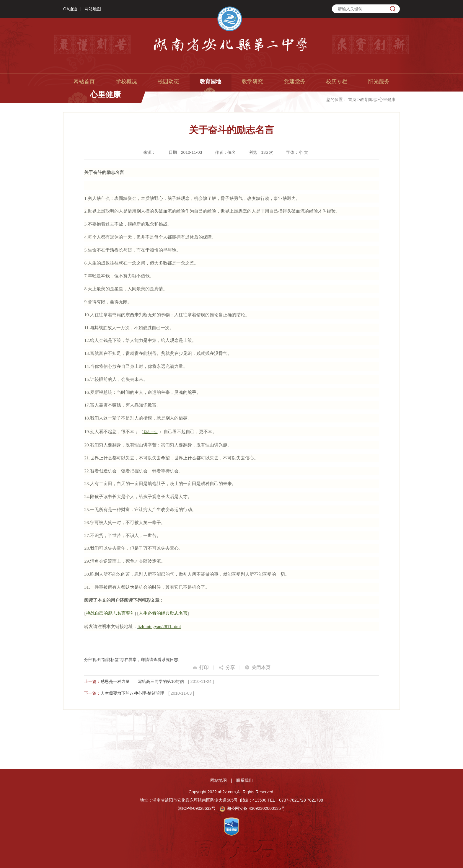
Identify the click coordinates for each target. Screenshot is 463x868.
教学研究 (252, 81)
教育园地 (211, 81)
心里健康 (387, 99)
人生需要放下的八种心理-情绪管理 (132, 693)
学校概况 (126, 81)
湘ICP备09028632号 (197, 808)
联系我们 (244, 780)
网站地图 (93, 9)
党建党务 (295, 81)
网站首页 (84, 81)
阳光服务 (379, 81)
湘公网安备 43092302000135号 (252, 808)
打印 (204, 667)
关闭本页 (261, 667)
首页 (352, 99)
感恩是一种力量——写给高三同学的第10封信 (142, 681)
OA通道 (70, 9)
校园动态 (168, 81)
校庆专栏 (337, 81)
